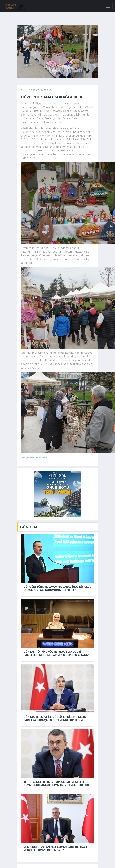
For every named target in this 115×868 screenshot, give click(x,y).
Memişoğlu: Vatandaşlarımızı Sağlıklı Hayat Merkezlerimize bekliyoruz (56, 848)
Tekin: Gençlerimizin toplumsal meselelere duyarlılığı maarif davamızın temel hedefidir (57, 783)
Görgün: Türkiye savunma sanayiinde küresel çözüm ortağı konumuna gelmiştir (57, 588)
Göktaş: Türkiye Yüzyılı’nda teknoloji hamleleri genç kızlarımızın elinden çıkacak (56, 653)
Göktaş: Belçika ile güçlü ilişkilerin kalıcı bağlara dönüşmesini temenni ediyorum (55, 718)
